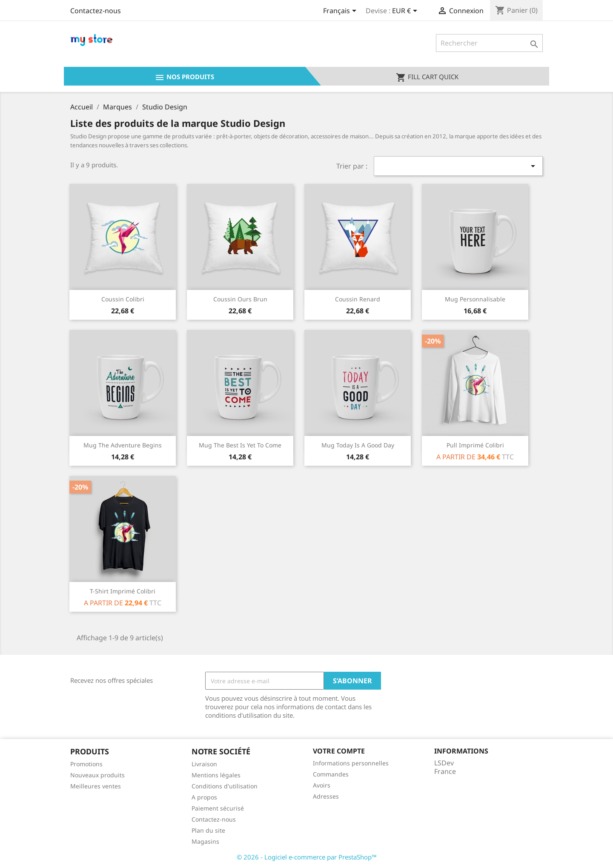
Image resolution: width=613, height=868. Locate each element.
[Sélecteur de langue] (341, 11)
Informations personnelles (351, 763)
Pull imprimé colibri (475, 445)
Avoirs (322, 785)
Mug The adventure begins (123, 445)
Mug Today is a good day (358, 445)
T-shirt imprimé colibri (123, 591)
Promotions (86, 764)
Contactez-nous (96, 11)
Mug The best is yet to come (240, 445)
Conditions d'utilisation (225, 786)
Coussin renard (358, 299)
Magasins (205, 841)
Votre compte (339, 751)
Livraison (204, 764)
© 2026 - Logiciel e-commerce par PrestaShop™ (307, 857)
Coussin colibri (123, 299)
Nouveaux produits (97, 775)
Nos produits (184, 77)
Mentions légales (216, 775)
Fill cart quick (427, 77)
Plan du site (208, 830)
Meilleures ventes (96, 786)
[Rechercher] (489, 43)
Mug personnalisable (475, 299)
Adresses (326, 796)
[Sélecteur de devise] (406, 11)
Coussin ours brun (240, 299)
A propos (204, 797)
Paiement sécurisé (218, 808)
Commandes (331, 774)
